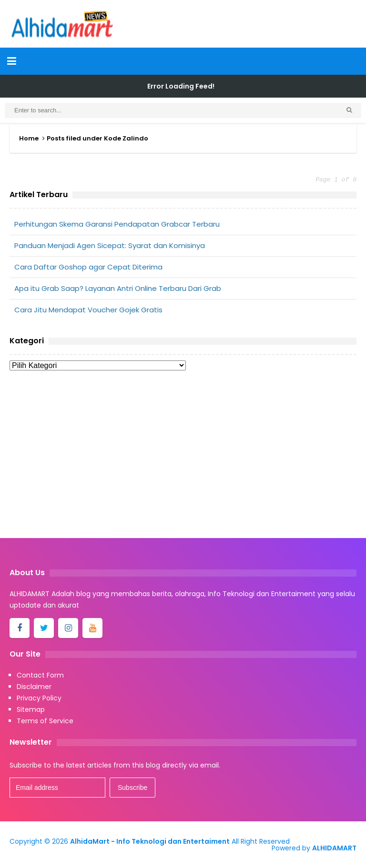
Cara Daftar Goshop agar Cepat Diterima (88, 267)
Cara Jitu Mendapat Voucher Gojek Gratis (88, 310)
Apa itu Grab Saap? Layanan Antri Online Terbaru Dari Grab (118, 288)
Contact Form (40, 675)
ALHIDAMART (334, 848)
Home (29, 138)
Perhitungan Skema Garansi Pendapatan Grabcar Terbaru (117, 224)
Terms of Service (45, 721)
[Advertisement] (183, 457)
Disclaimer (34, 687)
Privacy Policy (39, 698)
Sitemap (31, 709)
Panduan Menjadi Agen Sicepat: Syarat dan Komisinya (110, 245)
